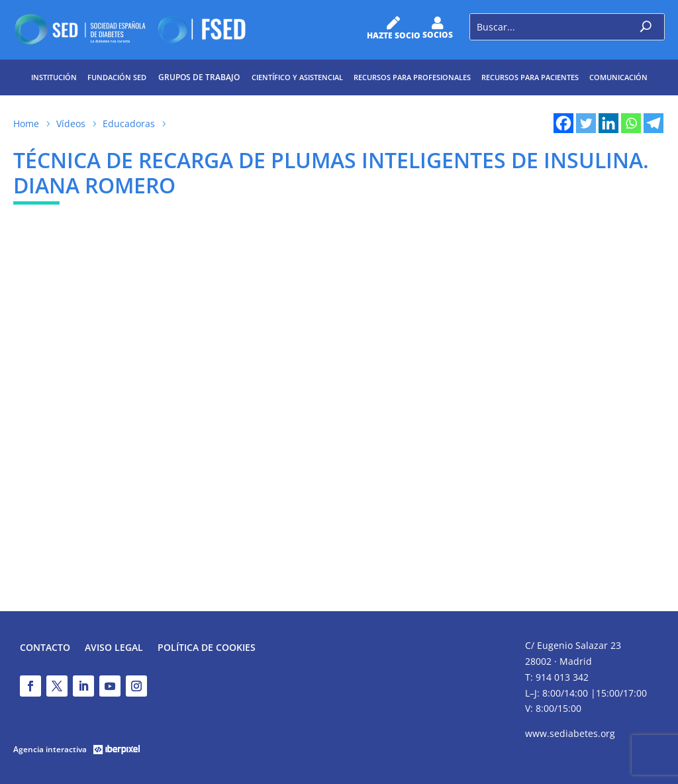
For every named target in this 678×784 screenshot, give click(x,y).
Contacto (45, 648)
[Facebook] (563, 123)
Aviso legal (114, 648)
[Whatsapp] (631, 123)
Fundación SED (117, 77)
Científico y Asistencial (297, 77)
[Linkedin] (608, 123)
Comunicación (618, 77)
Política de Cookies (207, 648)
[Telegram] (654, 123)
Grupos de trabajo (199, 77)
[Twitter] (586, 123)
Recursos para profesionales (412, 77)
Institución (54, 77)
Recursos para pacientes (530, 77)
